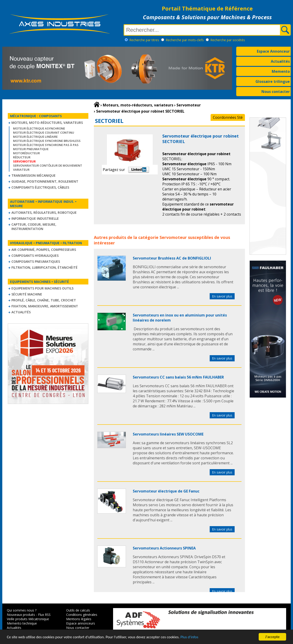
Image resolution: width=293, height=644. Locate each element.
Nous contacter (276, 92)
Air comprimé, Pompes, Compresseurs (44, 250)
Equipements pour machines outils (42, 288)
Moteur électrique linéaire (35, 137)
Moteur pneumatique (31, 149)
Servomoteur (173, 237)
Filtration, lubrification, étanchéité (45, 267)
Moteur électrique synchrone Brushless (47, 141)
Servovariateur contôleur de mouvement (48, 165)
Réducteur (22, 157)
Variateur (21, 170)
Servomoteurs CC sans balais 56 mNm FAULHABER (178, 377)
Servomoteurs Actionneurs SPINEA (164, 548)
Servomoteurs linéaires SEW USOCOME (168, 434)
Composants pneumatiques (36, 261)
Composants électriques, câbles (40, 187)
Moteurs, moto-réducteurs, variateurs (47, 123)
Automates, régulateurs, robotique (44, 212)
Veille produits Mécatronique (28, 619)
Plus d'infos (189, 637)
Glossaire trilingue (273, 81)
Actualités (280, 61)
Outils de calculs (78, 610)
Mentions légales (79, 619)
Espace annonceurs (81, 623)
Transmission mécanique (34, 175)
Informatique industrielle (35, 218)
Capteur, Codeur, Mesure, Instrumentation (34, 227)
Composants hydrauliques (35, 256)
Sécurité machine (27, 294)
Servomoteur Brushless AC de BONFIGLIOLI (172, 258)
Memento (281, 71)
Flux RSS (44, 615)
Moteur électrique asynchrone (39, 128)
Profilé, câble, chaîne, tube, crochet (44, 300)
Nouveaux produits (21, 615)
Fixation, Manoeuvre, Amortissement (45, 306)
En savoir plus (222, 296)
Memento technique (22, 623)
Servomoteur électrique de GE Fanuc (166, 491)
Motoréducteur (26, 153)
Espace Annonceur (273, 51)
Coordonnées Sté (228, 117)
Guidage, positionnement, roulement (45, 181)
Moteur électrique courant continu (44, 133)
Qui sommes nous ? (22, 610)
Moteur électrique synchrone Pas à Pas (46, 145)
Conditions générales (82, 615)
